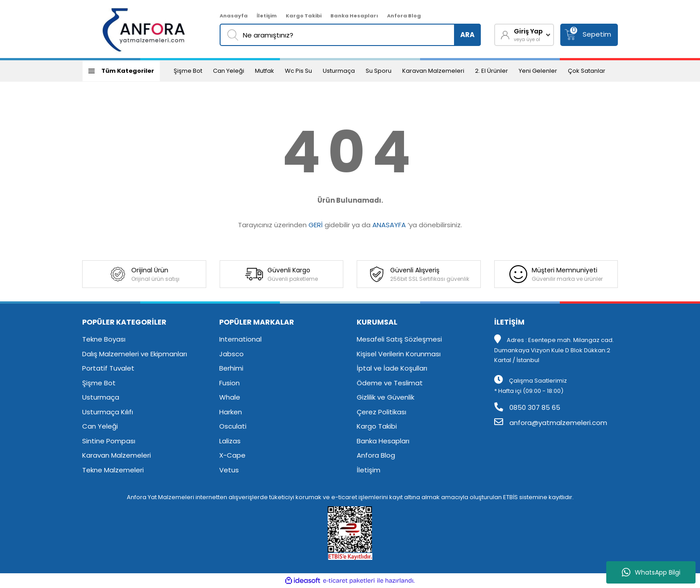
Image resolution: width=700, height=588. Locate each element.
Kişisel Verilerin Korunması (399, 354)
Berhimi (231, 368)
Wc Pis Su (298, 71)
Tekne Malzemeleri (113, 470)
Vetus (229, 470)
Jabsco (231, 354)
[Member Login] (524, 35)
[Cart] (589, 35)
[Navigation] (121, 71)
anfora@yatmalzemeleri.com (551, 423)
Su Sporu (379, 71)
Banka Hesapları (354, 16)
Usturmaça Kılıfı (108, 412)
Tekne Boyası (104, 339)
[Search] (350, 35)
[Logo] (144, 29)
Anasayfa (234, 16)
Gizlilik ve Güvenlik (385, 397)
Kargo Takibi (304, 16)
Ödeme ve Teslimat (390, 383)
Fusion (229, 383)
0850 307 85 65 (527, 407)
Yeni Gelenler (538, 71)
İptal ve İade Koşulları (392, 368)
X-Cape (232, 455)
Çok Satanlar (587, 71)
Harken (231, 412)
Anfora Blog (404, 16)
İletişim (267, 16)
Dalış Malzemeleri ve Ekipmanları (135, 354)
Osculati (233, 426)
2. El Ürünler (492, 71)
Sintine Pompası (109, 441)
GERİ (316, 225)
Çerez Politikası (381, 412)
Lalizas (230, 441)
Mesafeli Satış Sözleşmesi (399, 339)
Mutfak (265, 71)
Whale (230, 397)
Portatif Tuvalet (108, 368)
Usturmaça (339, 71)
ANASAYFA (389, 225)
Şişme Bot (188, 71)
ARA (467, 35)
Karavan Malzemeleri (433, 71)
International (240, 339)
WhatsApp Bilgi (651, 572)
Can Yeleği (229, 71)
